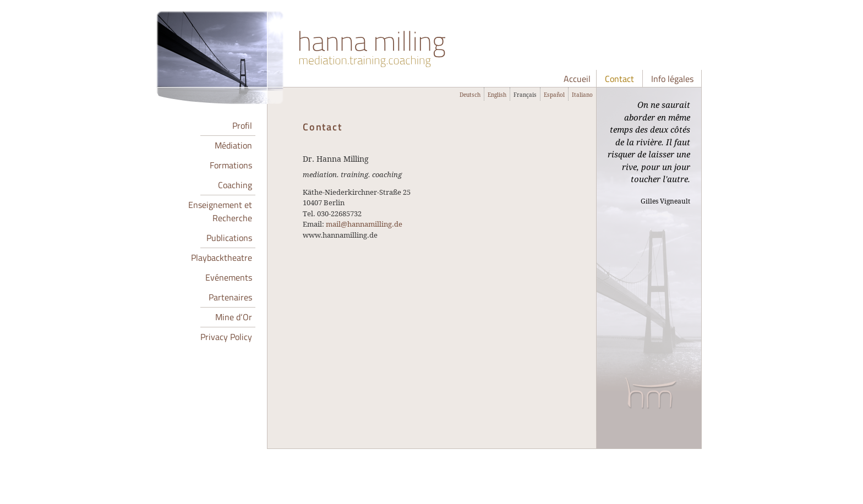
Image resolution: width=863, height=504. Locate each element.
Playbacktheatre (222, 258)
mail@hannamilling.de (364, 224)
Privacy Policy (226, 337)
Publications (229, 238)
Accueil (577, 79)
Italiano (582, 95)
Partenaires (230, 297)
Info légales (672, 79)
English (497, 95)
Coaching (235, 185)
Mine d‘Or (234, 317)
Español (554, 95)
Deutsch (470, 95)
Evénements (229, 277)
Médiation (233, 145)
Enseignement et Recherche (220, 211)
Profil (242, 125)
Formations (231, 165)
